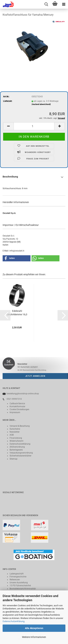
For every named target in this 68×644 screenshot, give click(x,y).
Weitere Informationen (34, 637)
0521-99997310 (14, 399)
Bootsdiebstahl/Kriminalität (23, 589)
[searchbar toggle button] (46, 4)
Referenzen (15, 580)
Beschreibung (10, 177)
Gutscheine (15, 429)
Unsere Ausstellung (19, 583)
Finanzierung (16, 438)
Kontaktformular (17, 406)
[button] (8, 126)
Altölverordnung (17, 447)
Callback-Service (17, 404)
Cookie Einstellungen (19, 409)
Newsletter (15, 432)
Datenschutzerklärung (14, 621)
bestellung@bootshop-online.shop (23, 394)
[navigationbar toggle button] (64, 4)
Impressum (15, 412)
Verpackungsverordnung (21, 453)
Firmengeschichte (18, 577)
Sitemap (14, 459)
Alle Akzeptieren (34, 628)
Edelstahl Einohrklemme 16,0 (17, 313)
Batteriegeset (16, 450)
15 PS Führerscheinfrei (20, 586)
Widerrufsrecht (16, 441)
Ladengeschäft (17, 574)
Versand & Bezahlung (20, 426)
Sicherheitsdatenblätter (20, 456)
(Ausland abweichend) (41, 104)
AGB (12, 435)
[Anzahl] (34, 126)
